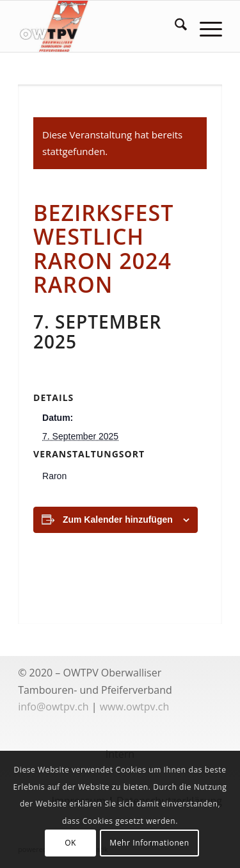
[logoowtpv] (100, 26)
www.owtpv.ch (135, 707)
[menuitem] (174, 26)
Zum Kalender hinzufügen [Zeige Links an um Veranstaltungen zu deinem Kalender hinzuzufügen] (118, 520)
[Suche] (174, 26)
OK (70, 843)
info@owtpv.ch (53, 707)
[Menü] (204, 26)
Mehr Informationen (149, 843)
